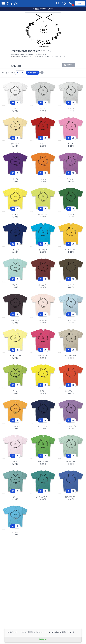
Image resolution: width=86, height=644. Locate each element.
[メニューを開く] (3, 3)
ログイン (80, 3)
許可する (43, 639)
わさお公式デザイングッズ (43, 9)
